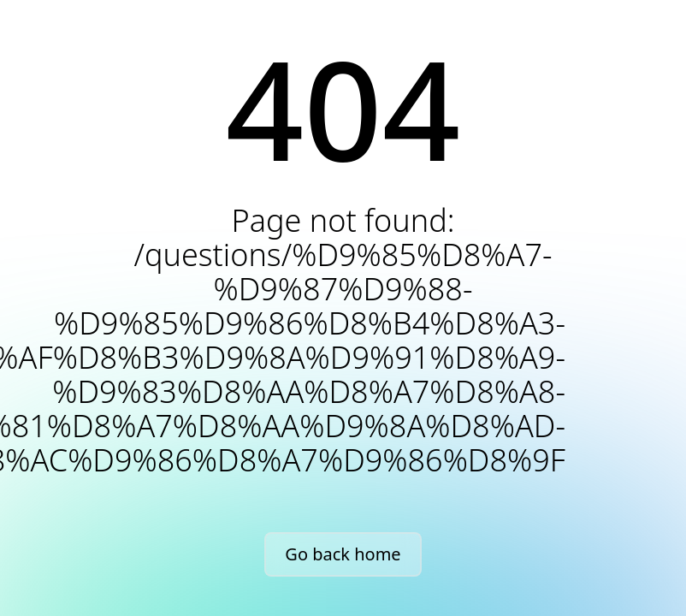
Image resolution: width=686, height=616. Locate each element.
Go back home (343, 554)
